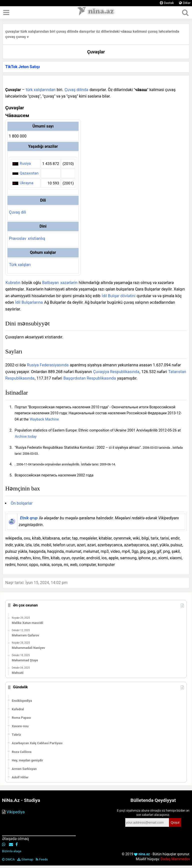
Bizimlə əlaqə (12, 851)
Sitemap (25, 859)
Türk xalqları (20, 265)
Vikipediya (16, 812)
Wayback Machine (44, 419)
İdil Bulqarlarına (29, 302)
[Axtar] (185, 12)
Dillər (185, 3)
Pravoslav (18, 238)
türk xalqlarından (41, 90)
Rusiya (25, 163)
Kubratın (13, 283)
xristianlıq (36, 238)
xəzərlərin (69, 283)
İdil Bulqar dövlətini (119, 296)
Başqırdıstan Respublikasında (90, 378)
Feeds (42, 859)
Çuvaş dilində (76, 90)
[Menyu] (6, 12)
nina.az (142, 854)
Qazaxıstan (29, 173)
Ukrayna (26, 183)
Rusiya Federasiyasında (48, 365)
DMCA (8, 859)
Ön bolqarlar (22, 503)
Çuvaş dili (18, 212)
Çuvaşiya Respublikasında (116, 372)
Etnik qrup (29, 518)
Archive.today (26, 437)
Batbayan (50, 283)
